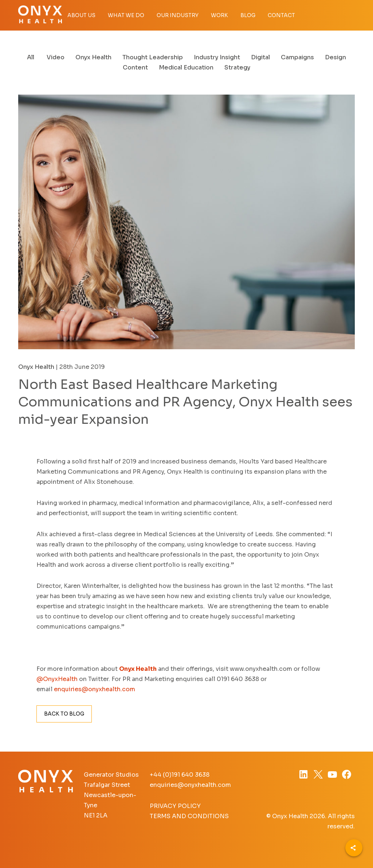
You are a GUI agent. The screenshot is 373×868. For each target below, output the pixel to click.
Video (56, 57)
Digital (260, 57)
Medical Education (186, 67)
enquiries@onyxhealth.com (190, 785)
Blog (248, 15)
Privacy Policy (175, 806)
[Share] (354, 848)
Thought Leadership (153, 57)
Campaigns (297, 57)
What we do (126, 15)
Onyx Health (93, 57)
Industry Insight (217, 57)
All (31, 57)
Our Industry (178, 15)
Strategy (237, 67)
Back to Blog (64, 714)
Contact (281, 15)
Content (135, 67)
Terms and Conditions (189, 816)
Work (219, 15)
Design (335, 57)
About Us (81, 15)
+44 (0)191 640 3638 (180, 775)
